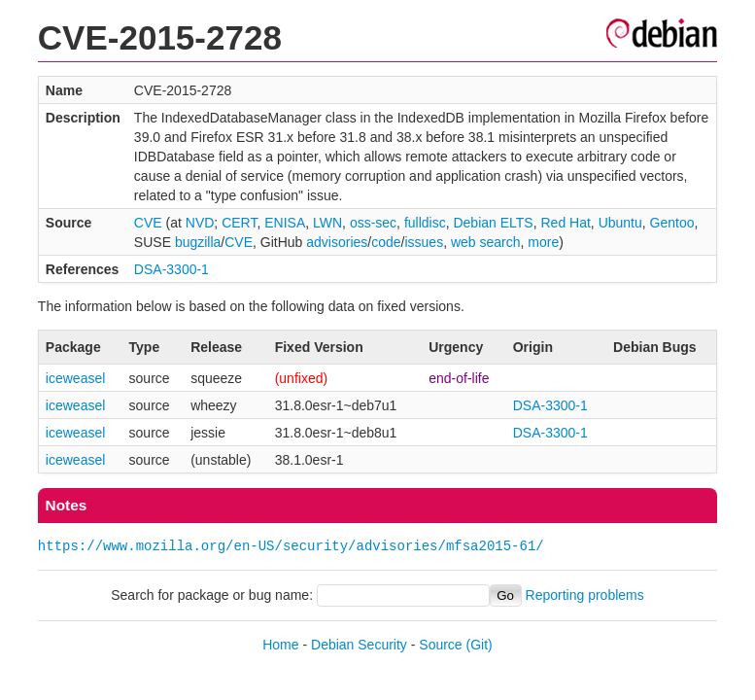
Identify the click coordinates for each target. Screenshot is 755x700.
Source (440, 645)
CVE (148, 223)
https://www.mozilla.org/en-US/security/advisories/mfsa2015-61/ (291, 546)
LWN (327, 223)
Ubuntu (620, 223)
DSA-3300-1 (172, 269)
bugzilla (198, 242)
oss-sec (373, 223)
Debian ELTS (493, 223)
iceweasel (75, 378)
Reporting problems (585, 595)
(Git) (480, 645)
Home (280, 645)
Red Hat (565, 223)
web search (486, 242)
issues (424, 242)
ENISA (285, 223)
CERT (239, 223)
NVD (200, 223)
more (543, 242)
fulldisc (425, 223)
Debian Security (359, 645)
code (386, 242)
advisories (337, 242)
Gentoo (672, 223)
